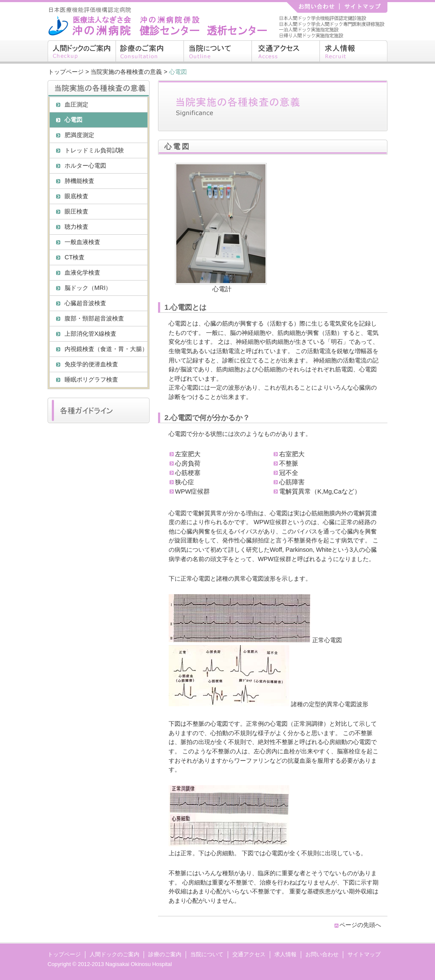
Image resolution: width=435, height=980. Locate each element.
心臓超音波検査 (85, 303)
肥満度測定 (79, 135)
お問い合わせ (322, 954)
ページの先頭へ (360, 925)
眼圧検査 (76, 211)
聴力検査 (76, 227)
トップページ (66, 72)
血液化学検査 (82, 272)
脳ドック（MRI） (88, 288)
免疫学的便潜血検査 (91, 364)
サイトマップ (364, 954)
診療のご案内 (150, 52)
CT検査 (75, 257)
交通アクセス (285, 52)
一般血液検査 (82, 242)
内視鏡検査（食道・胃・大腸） (106, 349)
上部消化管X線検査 (90, 334)
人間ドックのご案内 (82, 52)
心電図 (73, 120)
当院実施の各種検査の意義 (126, 72)
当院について (217, 52)
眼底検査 (76, 196)
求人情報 (353, 52)
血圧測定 (76, 104)
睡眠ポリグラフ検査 (91, 379)
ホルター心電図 (85, 166)
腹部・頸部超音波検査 (94, 318)
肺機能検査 (79, 181)
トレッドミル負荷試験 (94, 150)
